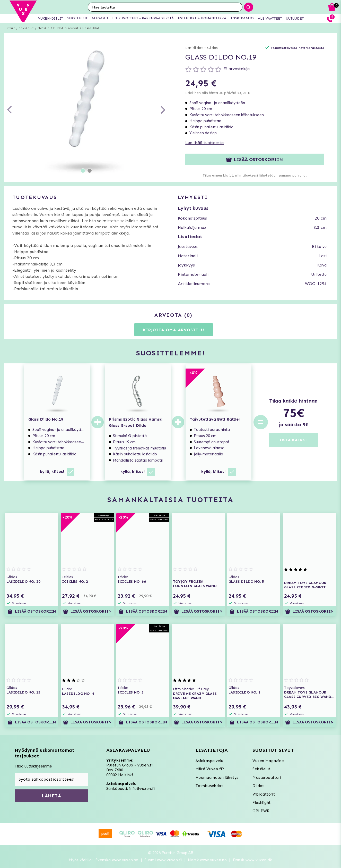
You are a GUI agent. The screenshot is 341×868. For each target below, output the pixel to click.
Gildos (212, 48)
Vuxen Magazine (268, 761)
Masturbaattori (267, 778)
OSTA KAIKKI (293, 440)
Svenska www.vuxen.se (117, 860)
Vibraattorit (264, 794)
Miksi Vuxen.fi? (210, 769)
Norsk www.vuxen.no (207, 860)
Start (11, 28)
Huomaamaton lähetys (217, 778)
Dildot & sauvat (66, 28)
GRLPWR (261, 811)
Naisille (43, 28)
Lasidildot (91, 28)
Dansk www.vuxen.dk (253, 860)
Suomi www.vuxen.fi (163, 860)
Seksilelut (26, 28)
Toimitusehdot (209, 786)
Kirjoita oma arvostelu (174, 330)
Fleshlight (261, 803)
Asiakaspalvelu (209, 761)
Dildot (258, 786)
